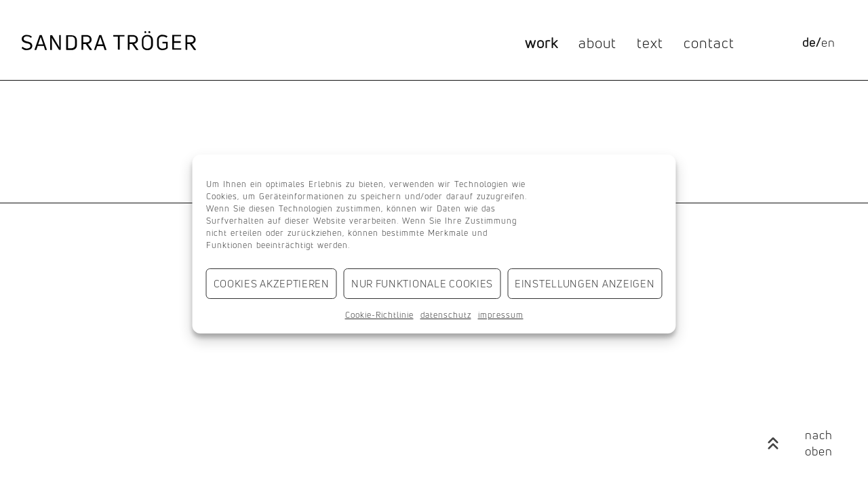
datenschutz (446, 315)
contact (709, 43)
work (541, 43)
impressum (501, 315)
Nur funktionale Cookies (422, 284)
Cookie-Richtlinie (379, 315)
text (650, 43)
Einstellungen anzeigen (585, 284)
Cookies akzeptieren (272, 284)
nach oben (819, 443)
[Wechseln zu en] (828, 43)
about (597, 43)
